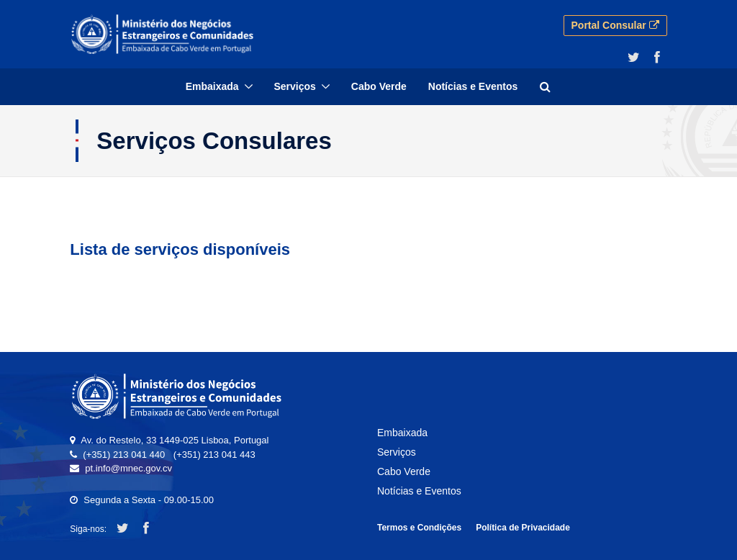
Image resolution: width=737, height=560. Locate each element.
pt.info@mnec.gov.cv (128, 468)
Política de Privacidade (523, 528)
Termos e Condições (419, 528)
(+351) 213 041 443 (214, 455)
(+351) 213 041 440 (124, 455)
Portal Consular (615, 25)
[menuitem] (219, 87)
